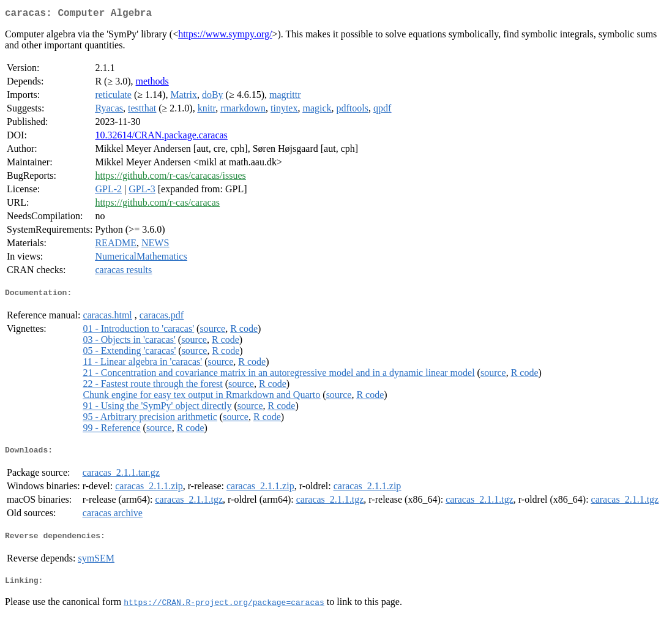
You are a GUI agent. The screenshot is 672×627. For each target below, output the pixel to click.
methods (152, 84)
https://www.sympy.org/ (225, 36)
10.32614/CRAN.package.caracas (161, 137)
